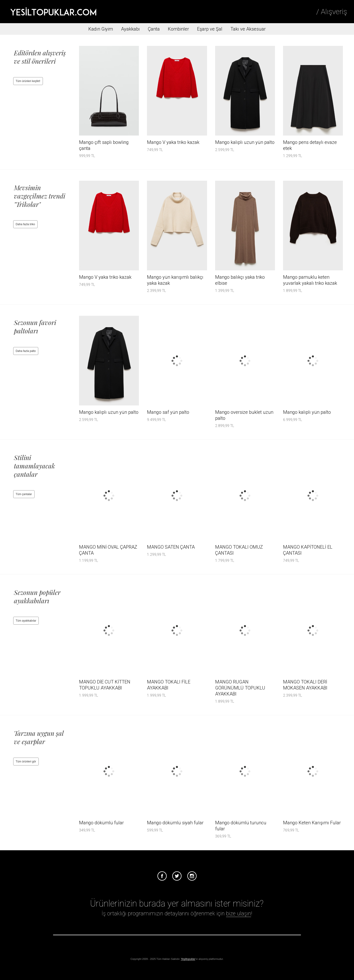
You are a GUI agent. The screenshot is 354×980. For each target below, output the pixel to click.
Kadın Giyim (101, 29)
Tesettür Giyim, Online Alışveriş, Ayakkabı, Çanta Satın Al (53, 12)
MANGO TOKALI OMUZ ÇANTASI (239, 550)
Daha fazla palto (26, 351)
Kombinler (178, 29)
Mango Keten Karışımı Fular (312, 823)
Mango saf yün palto (168, 412)
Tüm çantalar (24, 494)
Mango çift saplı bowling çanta (104, 145)
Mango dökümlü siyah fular (175, 823)
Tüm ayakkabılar (26, 621)
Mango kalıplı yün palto (307, 412)
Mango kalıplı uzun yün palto (245, 142)
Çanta (154, 29)
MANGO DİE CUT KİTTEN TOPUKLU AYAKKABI (105, 685)
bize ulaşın (239, 914)
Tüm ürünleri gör (26, 762)
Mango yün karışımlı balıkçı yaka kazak (175, 280)
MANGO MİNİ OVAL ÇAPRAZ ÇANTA (108, 550)
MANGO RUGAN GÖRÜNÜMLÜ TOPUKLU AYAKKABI (240, 688)
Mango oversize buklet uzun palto (244, 415)
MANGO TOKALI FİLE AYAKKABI (169, 685)
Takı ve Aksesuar (248, 29)
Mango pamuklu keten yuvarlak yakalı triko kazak (310, 280)
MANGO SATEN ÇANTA (171, 547)
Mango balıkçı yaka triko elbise (240, 280)
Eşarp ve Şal (210, 29)
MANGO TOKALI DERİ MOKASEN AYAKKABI (305, 685)
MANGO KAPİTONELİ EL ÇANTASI (308, 550)
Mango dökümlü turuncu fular (241, 826)
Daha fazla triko (25, 224)
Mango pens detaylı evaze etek (310, 145)
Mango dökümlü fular (101, 823)
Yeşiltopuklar (188, 959)
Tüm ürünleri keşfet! (28, 81)
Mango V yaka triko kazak (173, 142)
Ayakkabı (130, 29)
